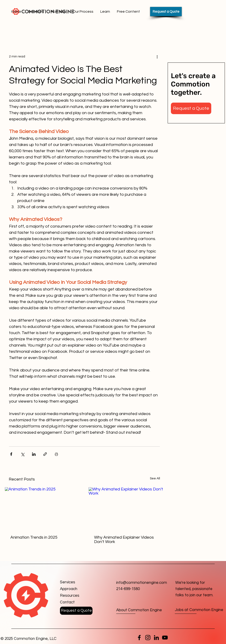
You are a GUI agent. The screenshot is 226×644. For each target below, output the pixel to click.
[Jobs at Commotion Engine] (199, 610)
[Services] (76, 582)
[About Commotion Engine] (139, 610)
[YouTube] (165, 638)
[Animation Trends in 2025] (43, 508)
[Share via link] (45, 454)
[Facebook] (139, 638)
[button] (191, 108)
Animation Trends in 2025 (34, 537)
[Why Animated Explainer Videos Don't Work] (126, 508)
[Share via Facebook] (11, 454)
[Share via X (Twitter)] (22, 454)
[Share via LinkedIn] (34, 454)
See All (155, 478)
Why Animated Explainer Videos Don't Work (124, 540)
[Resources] (76, 596)
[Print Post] (56, 454)
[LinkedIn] (156, 638)
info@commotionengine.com (142, 583)
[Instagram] (148, 638)
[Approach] (76, 589)
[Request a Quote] (166, 12)
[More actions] (157, 56)
